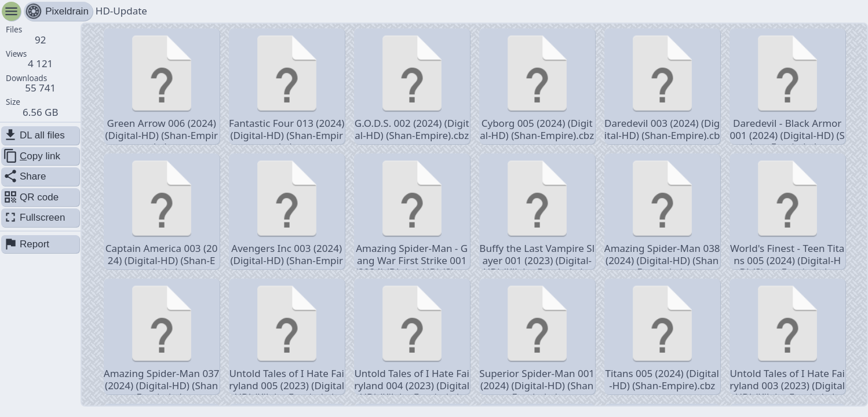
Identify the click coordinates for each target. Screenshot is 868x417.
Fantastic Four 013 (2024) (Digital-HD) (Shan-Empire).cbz (287, 87)
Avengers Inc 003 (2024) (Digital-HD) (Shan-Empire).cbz (286, 212)
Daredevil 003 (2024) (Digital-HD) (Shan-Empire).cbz (662, 87)
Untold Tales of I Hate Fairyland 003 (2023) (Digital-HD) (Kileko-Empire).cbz (787, 337)
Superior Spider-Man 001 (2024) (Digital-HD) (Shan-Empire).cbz (537, 337)
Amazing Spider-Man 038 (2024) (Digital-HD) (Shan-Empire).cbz (662, 212)
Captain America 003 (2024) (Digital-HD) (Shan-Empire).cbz (162, 212)
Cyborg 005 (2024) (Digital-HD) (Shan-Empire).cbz (537, 86)
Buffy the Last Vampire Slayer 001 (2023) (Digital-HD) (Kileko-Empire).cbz (537, 212)
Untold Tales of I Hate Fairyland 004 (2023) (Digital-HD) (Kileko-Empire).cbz (412, 337)
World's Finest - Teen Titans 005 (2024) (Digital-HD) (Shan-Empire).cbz (787, 212)
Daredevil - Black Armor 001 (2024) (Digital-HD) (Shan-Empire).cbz (787, 87)
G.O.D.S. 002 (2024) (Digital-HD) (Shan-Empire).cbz (412, 86)
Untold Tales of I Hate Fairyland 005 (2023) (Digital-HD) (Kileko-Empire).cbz (287, 337)
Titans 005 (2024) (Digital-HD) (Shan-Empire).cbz (662, 336)
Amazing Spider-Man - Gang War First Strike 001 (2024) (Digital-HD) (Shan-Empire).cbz (412, 212)
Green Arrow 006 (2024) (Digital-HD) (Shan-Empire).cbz (161, 87)
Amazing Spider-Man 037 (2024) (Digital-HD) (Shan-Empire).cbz (162, 337)
